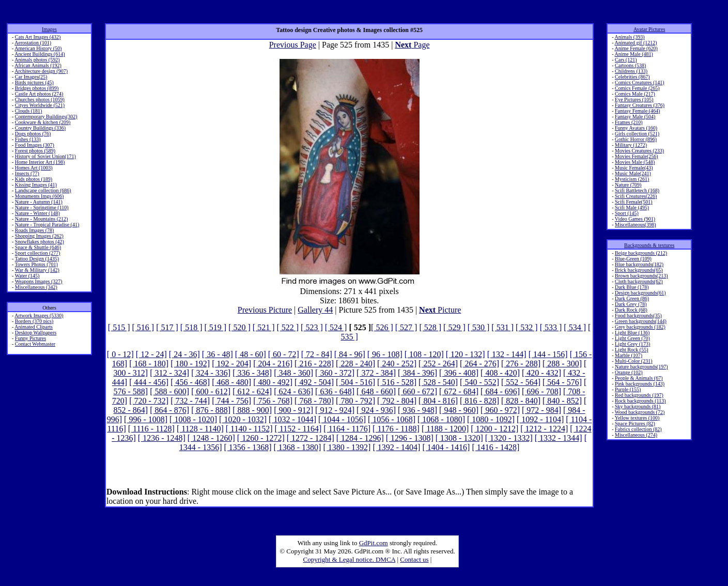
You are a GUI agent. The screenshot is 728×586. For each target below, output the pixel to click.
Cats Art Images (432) (38, 37)
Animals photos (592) (37, 60)
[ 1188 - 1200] (445, 429)
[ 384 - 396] (417, 373)
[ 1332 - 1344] (559, 438)
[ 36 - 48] (218, 354)
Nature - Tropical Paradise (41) (47, 225)
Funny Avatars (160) (636, 128)
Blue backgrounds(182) (639, 264)
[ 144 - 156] (548, 354)
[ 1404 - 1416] (446, 447)
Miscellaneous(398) (635, 225)
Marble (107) (629, 355)
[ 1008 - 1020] (193, 419)
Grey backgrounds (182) (640, 327)
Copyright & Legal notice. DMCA (350, 559)
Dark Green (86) (632, 298)
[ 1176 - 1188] (396, 429)
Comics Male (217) (635, 94)
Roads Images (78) (35, 230)
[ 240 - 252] (397, 364)
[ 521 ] (264, 327)
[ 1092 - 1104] (540, 419)
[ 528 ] (430, 327)
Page (412, 45)
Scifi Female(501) (633, 202)
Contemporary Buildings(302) (46, 117)
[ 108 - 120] (424, 354)
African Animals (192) (38, 65)
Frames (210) (629, 122)
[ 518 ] (191, 327)
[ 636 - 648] (335, 391)
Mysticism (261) (632, 179)
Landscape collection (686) (43, 190)
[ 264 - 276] (479, 364)
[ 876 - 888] (211, 410)
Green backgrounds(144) (641, 321)
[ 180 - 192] (190, 364)
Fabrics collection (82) (638, 429)
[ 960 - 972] (500, 410)
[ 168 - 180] (149, 364)
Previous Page (293, 45)
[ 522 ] (288, 327)
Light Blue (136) (632, 333)
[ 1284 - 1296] (360, 438)
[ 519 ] (215, 327)
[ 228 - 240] (355, 364)
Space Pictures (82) (635, 423)
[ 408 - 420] (500, 373)
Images (49, 29)
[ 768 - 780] (314, 401)
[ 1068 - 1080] (441, 419)
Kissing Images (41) (36, 185)
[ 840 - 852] (562, 401)
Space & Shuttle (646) (38, 247)
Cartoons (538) (630, 65)
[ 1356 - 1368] (247, 447)
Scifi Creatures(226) (636, 196)
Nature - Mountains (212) (41, 219)
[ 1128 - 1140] (200, 429)
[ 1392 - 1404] (396, 447)
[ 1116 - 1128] (151, 429)
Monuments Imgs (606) (39, 196)
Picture (440, 310)
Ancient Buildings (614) (40, 54)
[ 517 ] (167, 327)
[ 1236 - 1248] (162, 438)
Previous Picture (265, 310)
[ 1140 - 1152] (249, 429)
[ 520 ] (239, 327)
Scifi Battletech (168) (637, 190)
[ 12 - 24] (151, 354)
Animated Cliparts (34, 327)
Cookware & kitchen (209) (43, 122)
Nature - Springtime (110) (42, 207)
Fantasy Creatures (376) (640, 105)
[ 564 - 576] (562, 382)
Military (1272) (631, 145)
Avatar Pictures (649, 29)
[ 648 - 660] (376, 391)
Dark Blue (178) (632, 287)
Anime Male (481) (633, 54)
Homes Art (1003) (34, 168)
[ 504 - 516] (355, 382)
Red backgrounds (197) (639, 395)
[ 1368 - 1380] (297, 447)
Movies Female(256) (637, 156)
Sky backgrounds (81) (638, 406)
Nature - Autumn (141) (39, 202)
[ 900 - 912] (293, 410)
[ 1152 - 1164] (298, 429)
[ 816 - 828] (479, 401)
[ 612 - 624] (252, 391)
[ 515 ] (119, 327)
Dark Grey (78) (631, 304)
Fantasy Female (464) (637, 111)
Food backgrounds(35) (638, 315)
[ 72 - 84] (317, 354)
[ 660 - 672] (417, 391)
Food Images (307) (35, 145)
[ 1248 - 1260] (211, 438)
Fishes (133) (28, 139)
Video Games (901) (635, 219)
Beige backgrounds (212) (641, 253)
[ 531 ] (502, 327)
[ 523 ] (312, 327)
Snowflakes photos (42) (40, 242)
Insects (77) (27, 173)
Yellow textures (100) (637, 418)
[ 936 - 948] (417, 410)
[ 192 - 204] (231, 364)
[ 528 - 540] (438, 382)
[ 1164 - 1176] (347, 429)
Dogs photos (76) (33, 134)
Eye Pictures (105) (634, 99)
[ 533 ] (551, 327)
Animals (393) (629, 37)
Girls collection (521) (637, 134)
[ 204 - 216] (273, 364)
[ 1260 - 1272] (261, 438)
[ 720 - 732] (149, 401)
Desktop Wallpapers (36, 333)
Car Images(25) (31, 77)
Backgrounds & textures (649, 245)
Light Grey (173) (632, 344)
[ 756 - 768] (273, 401)
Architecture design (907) (41, 71)
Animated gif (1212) (636, 43)
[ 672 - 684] (459, 391)
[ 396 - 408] (459, 373)
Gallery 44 (315, 310)
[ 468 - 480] (231, 382)
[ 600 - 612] (211, 391)
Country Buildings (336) (40, 128)
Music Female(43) (634, 168)
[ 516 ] (143, 327)
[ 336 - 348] (252, 373)
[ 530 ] (479, 327)
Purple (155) (628, 389)
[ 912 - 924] (335, 410)
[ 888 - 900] (252, 410)
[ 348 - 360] (293, 373)
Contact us (414, 559)
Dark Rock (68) (631, 310)
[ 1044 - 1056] (342, 419)
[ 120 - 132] (466, 354)
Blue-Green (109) (633, 259)
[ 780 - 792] (355, 401)
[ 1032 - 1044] (292, 419)
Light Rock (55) (631, 350)
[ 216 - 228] (314, 364)
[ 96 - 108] (385, 354)
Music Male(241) (633, 173)
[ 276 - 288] (521, 364)
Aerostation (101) (33, 43)
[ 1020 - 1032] (243, 419)
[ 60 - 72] (284, 354)
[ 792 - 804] (397, 401)
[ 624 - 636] (293, 391)
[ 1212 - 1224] (544, 429)
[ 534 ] (575, 327)
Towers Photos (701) (36, 264)
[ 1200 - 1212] (494, 429)
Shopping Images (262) (39, 236)
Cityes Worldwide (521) (40, 105)
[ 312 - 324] (169, 373)
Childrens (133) (631, 71)
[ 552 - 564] (521, 382)
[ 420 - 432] (541, 373)
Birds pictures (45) (34, 82)
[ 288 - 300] (562, 364)
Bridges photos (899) (37, 88)
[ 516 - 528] (397, 382)
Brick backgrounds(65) (639, 270)
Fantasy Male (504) (635, 117)
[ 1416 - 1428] (495, 447)
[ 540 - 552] (479, 382)
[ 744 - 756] (231, 401)
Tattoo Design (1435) (37, 259)
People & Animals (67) (639, 378)
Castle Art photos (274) (39, 94)
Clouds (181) (29, 111)
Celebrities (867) (632, 77)
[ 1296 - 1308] (410, 438)
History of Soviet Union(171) (45, 156)
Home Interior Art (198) (40, 162)
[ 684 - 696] (500, 391)
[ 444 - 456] (149, 382)
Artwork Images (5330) (39, 315)
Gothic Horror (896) (636, 139)
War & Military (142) (37, 270)
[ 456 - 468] (190, 382)
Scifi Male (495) (632, 207)
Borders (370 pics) (34, 321)
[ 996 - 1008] (146, 419)
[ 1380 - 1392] (347, 447)
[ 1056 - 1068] (392, 419)
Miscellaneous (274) (636, 435)
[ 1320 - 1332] (509, 438)
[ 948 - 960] (459, 410)
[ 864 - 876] (169, 410)
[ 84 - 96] (350, 354)
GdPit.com (374, 543)
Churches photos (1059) (40, 99)
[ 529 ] (454, 327)
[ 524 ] (336, 327)
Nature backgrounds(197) (641, 367)
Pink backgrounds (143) (640, 384)
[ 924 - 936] (376, 410)
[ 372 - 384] (376, 373)
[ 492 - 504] (314, 382)
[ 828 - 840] (521, 401)
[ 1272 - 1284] (311, 438)
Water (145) (27, 276)
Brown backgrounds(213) (641, 276)
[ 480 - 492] (273, 382)
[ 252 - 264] (438, 364)
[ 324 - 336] (211, 373)
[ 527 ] (406, 327)
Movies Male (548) (635, 162)
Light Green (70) (632, 338)
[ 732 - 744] (190, 401)
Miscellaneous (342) (36, 287)
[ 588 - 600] (169, 391)
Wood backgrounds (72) (640, 412)
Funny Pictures (30, 338)
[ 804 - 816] (438, 401)
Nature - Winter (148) (37, 213)
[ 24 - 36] (184, 354)
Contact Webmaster (35, 344)
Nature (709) (628, 185)
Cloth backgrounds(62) (639, 281)
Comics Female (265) (637, 88)
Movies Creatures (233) (639, 151)
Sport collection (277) (38, 253)
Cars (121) (626, 60)
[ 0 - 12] (120, 354)
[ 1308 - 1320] (459, 438)
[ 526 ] (382, 327)
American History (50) (38, 48)
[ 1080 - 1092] (491, 419)
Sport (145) (627, 213)
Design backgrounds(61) (640, 293)
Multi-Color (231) (634, 361)
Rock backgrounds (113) (640, 401)
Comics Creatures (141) (640, 82)
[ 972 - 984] (541, 410)
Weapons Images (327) (39, 281)
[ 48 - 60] (251, 354)
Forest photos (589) (35, 151)
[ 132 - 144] (507, 354)
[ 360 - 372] (335, 373)
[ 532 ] (527, 327)
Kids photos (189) (34, 179)
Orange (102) (629, 372)
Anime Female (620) (636, 48)
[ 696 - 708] (541, 391)
